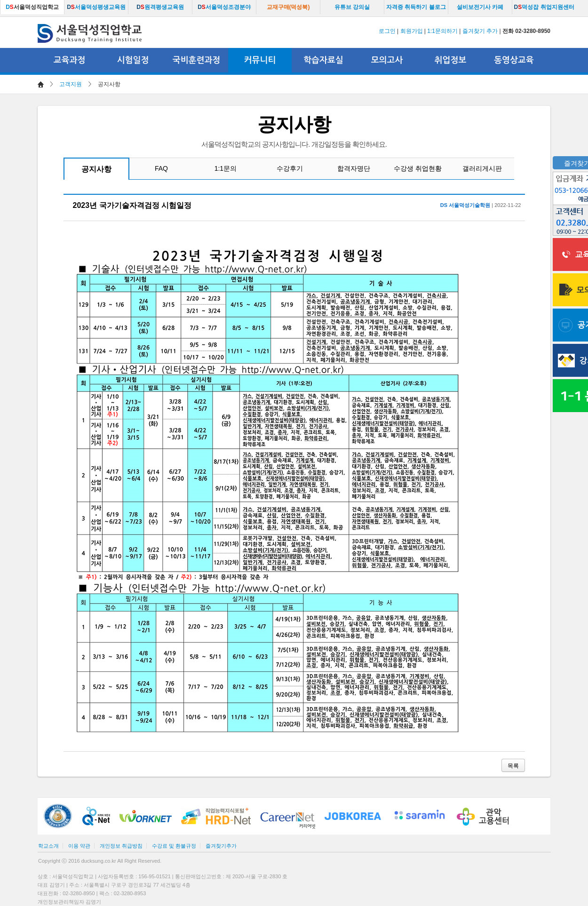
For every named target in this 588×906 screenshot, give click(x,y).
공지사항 (96, 169)
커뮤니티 (260, 60)
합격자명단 (354, 168)
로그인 (387, 31)
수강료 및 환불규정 (174, 846)
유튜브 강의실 (352, 7)
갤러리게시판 (482, 168)
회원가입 (412, 31)
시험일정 (133, 60)
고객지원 (71, 84)
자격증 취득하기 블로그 (416, 7)
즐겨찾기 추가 (480, 31)
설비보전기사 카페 (480, 7)
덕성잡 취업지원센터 (544, 7)
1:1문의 (226, 168)
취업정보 (451, 60)
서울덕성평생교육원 (96, 7)
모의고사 (387, 60)
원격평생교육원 (160, 7)
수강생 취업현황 (418, 168)
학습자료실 (323, 60)
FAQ (161, 168)
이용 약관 (79, 846)
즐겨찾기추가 (221, 846)
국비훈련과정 (197, 60)
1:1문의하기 (442, 31)
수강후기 (290, 168)
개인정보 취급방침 (121, 846)
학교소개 (48, 846)
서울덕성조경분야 (224, 7)
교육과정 (70, 60)
